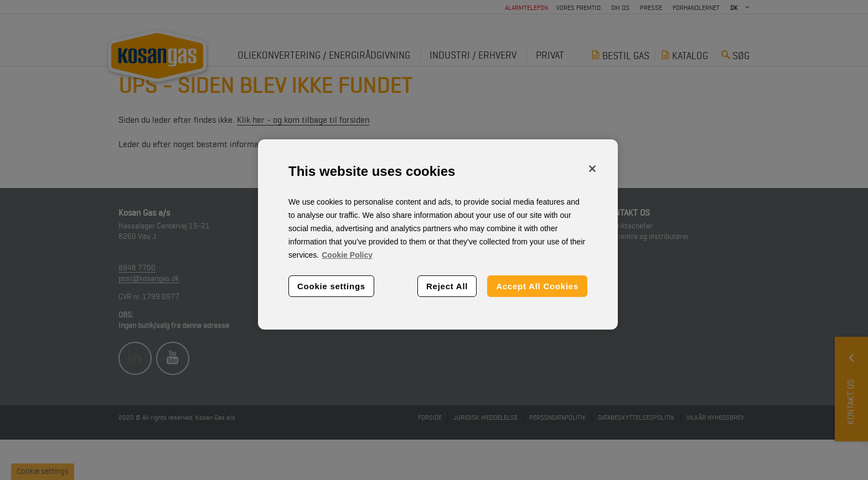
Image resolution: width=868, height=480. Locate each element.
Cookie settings (331, 286)
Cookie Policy (347, 255)
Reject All (447, 286)
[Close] (592, 169)
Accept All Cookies (537, 286)
